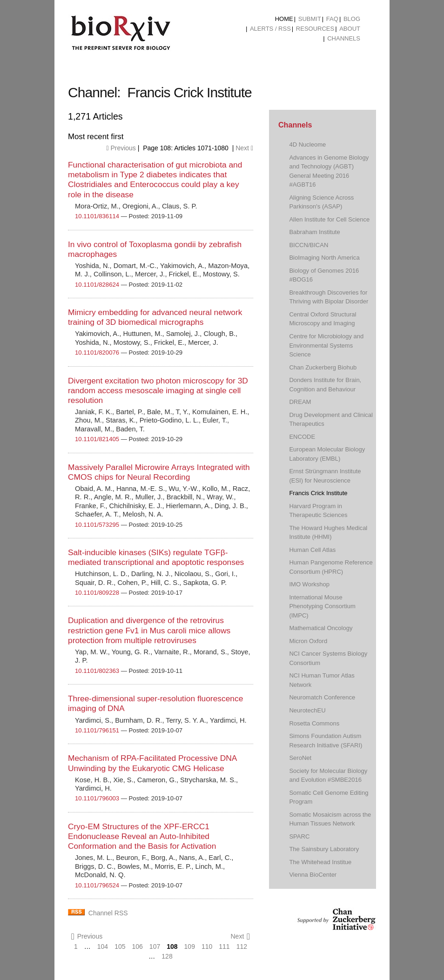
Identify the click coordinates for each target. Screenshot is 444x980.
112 (242, 946)
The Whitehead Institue (320, 862)
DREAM (300, 402)
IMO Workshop (309, 584)
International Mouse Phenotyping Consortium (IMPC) (322, 606)
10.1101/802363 (97, 671)
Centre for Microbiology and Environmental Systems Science (326, 345)
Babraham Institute (314, 232)
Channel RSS (108, 913)
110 (207, 946)
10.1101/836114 (97, 216)
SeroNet (300, 758)
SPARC (299, 836)
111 (224, 946)
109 (190, 946)
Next (244, 148)
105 (120, 946)
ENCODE (302, 437)
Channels (344, 38)
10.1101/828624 (97, 285)
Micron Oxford (308, 641)
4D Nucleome (307, 144)
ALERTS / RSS (270, 29)
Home (284, 19)
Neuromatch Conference (322, 697)
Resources (315, 29)
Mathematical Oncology (321, 628)
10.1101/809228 (97, 593)
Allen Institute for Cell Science (329, 219)
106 (138, 946)
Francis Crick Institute (318, 493)
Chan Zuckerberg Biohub (323, 367)
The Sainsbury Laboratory (324, 849)
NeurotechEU (307, 710)
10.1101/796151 (97, 730)
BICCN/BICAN (309, 245)
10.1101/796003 (97, 798)
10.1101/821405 (97, 439)
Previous (121, 148)
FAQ (332, 19)
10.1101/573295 (97, 525)
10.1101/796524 (97, 885)
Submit (310, 19)
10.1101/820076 (97, 352)
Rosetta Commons (314, 723)
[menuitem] (284, 19)
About (350, 29)
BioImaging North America (324, 258)
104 (103, 946)
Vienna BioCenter (313, 875)
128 (167, 956)
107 (155, 946)
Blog (352, 19)
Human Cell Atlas (312, 550)
